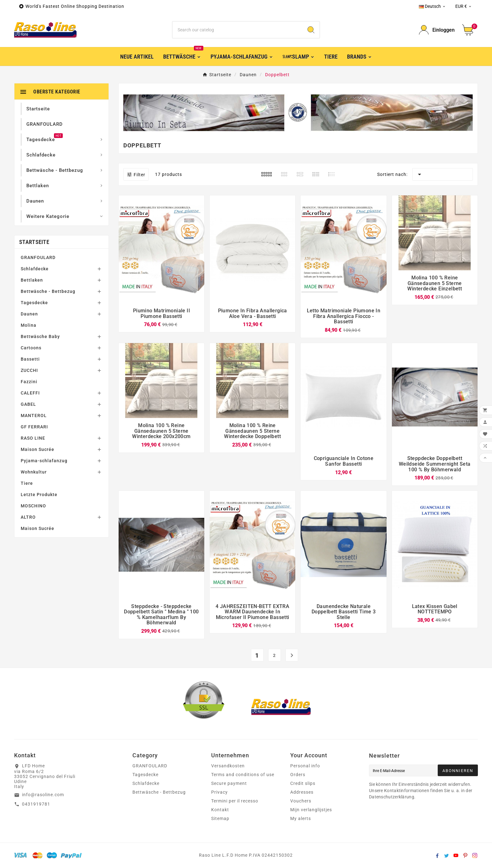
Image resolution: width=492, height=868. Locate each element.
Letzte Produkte (39, 495)
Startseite (34, 242)
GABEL (28, 404)
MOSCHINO (33, 506)
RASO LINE (33, 438)
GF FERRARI (34, 427)
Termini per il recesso (235, 801)
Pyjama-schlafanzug (44, 461)
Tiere (27, 483)
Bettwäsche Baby (40, 336)
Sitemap (220, 818)
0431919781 (36, 804)
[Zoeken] (238, 30)
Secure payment (229, 783)
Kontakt (220, 810)
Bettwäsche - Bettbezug (48, 291)
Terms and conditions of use (243, 775)
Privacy (219, 792)
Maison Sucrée (37, 449)
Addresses (302, 792)
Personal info (305, 766)
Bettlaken (32, 280)
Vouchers (301, 801)
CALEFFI (30, 393)
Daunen (29, 314)
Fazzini (29, 382)
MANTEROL (34, 415)
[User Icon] (437, 30)
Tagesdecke (34, 303)
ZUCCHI (29, 370)
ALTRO (28, 517)
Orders (298, 775)
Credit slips (303, 783)
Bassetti (30, 359)
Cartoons (31, 348)
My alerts (301, 818)
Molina (29, 325)
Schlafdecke (35, 269)
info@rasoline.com (43, 795)
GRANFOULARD (38, 257)
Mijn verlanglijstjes (311, 810)
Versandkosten (228, 766)
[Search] (311, 30)
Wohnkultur (34, 472)
